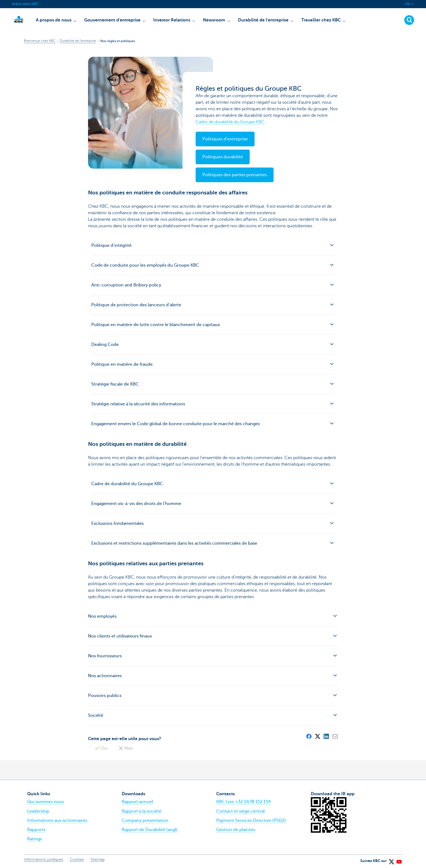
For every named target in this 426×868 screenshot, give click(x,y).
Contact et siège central (240, 811)
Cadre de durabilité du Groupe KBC (230, 122)
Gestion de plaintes (236, 830)
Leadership (38, 811)
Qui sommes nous (46, 802)
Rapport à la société (142, 811)
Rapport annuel (137, 802)
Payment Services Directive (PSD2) (251, 820)
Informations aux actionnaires (57, 820)
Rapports (36, 830)
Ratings (35, 839)
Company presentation (145, 820)
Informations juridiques (44, 859)
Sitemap (98, 859)
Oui (101, 748)
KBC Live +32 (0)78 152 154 (244, 802)
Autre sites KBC (25, 4)
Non (126, 748)
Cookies (77, 859)
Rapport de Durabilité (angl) (150, 830)
